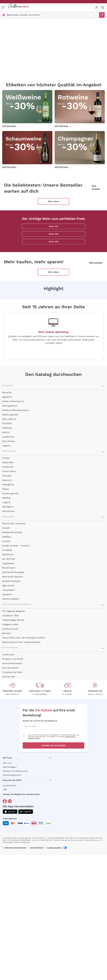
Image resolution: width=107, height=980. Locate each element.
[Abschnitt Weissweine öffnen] (103, 452)
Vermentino (8, 511)
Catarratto (8, 462)
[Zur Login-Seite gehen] (96, 7)
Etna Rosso (8, 441)
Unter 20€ (53, 234)
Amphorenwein (10, 629)
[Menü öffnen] (3, 7)
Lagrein (6, 446)
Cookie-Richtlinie (37, 848)
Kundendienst (9, 785)
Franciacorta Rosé (12, 672)
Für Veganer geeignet (14, 611)
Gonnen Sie (8, 677)
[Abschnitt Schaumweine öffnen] (103, 648)
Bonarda (7, 392)
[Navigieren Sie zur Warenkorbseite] (19, 7)
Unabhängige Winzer (13, 620)
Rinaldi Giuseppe (11, 581)
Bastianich (8, 554)
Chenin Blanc (9, 471)
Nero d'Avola (9, 419)
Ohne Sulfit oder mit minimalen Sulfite (23, 638)
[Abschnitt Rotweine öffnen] (103, 386)
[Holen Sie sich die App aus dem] (10, 812)
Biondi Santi (9, 568)
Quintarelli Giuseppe (13, 572)
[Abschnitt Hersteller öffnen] (103, 517)
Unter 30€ (53, 242)
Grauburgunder (11, 493)
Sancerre (7, 480)
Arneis (6, 458)
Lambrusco (8, 437)
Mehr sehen (53, 201)
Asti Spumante (10, 668)
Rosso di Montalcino (13, 401)
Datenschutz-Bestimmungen (15, 848)
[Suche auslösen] (102, 15)
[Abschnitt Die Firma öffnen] (50, 758)
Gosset (6, 528)
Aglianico (7, 397)
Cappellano (8, 563)
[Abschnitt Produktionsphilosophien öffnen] (103, 605)
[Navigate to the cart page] (103, 7)
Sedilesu (7, 537)
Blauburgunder (10, 415)
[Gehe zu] (5, 801)
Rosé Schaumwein (12, 663)
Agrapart (7, 594)
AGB (5, 789)
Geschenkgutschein (12, 775)
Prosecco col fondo (13, 659)
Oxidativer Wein (11, 616)
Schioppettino (10, 406)
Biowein (6, 633)
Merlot (6, 432)
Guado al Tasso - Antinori (16, 546)
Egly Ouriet (8, 585)
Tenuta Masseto (11, 599)
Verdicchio (8, 467)
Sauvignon (8, 507)
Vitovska (7, 476)
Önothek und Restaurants (15, 771)
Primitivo (7, 423)
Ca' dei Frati (9, 559)
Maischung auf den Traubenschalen (21, 642)
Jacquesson (9, 590)
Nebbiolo (7, 428)
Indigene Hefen (10, 624)
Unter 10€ (53, 226)
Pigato (6, 489)
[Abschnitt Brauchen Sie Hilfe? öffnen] (50, 780)
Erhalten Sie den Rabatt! (53, 745)
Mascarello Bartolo (13, 577)
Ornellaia (7, 550)
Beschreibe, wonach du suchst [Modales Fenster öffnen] (23, 15)
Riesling (6, 498)
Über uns (7, 763)
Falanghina (8, 485)
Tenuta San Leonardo (14, 523)
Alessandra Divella (12, 532)
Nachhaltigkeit (10, 767)
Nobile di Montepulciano (16, 410)
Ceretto (6, 541)
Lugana (6, 502)
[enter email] (53, 726)
